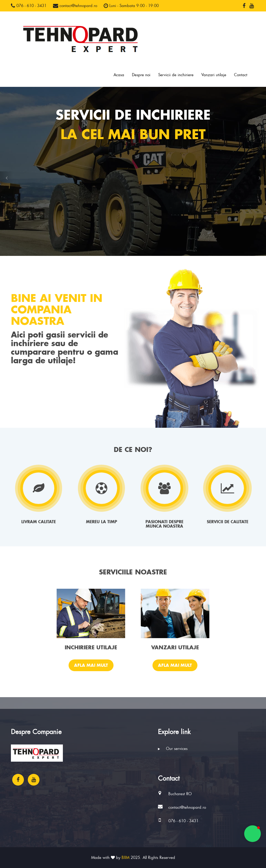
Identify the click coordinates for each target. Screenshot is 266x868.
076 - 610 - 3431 (29, 6)
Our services (173, 749)
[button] (6, 178)
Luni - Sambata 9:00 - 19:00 (131, 6)
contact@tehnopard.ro (75, 6)
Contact (241, 75)
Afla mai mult (91, 665)
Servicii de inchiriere (176, 75)
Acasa (119, 75)
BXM (125, 858)
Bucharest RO (180, 794)
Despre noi (141, 75)
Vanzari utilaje (214, 75)
